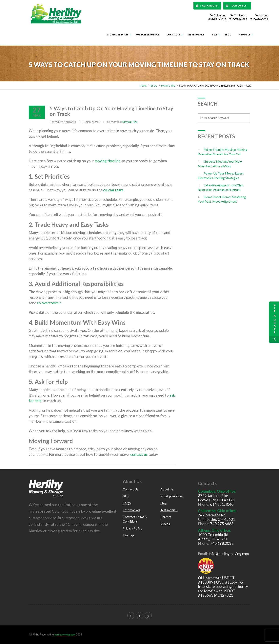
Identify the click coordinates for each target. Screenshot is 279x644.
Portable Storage (147, 35)
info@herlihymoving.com (229, 554)
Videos (165, 524)
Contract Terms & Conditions (135, 519)
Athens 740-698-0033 (259, 17)
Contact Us (130, 489)
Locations (174, 35)
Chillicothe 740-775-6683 (238, 17)
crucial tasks (113, 190)
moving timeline (108, 161)
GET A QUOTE (207, 6)
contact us (139, 454)
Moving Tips (168, 86)
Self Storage (196, 35)
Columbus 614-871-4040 (217, 17)
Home (143, 86)
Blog (228, 35)
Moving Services (118, 35)
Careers (166, 517)
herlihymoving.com (65, 635)
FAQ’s (127, 503)
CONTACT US (236, 6)
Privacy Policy (132, 528)
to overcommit (49, 303)
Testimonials (131, 510)
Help (215, 35)
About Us (245, 35)
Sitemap (128, 535)
